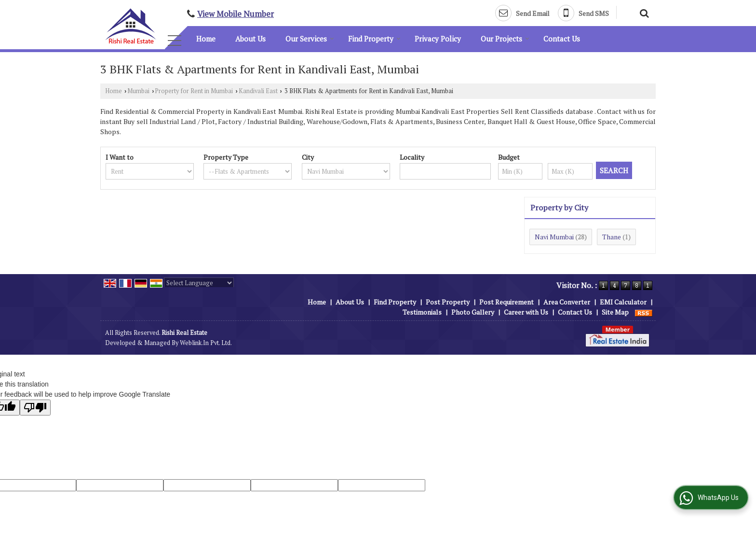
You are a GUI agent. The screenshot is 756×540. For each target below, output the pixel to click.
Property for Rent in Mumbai (194, 91)
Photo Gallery (473, 312)
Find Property (374, 39)
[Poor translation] (35, 408)
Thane (612, 237)
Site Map (615, 312)
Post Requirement (506, 302)
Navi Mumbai (554, 237)
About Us (250, 39)
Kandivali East (258, 91)
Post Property (448, 302)
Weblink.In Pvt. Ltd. (206, 343)
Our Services (310, 39)
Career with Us (526, 312)
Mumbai (138, 91)
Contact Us (562, 39)
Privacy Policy (438, 39)
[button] (236, 14)
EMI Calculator (623, 302)
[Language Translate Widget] (199, 283)
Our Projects (505, 39)
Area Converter (567, 302)
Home (206, 39)
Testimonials (422, 312)
